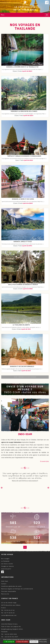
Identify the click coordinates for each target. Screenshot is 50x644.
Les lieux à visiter (7, 564)
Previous (2, 488)
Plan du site (5, 594)
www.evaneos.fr (33, 481)
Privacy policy (43, 642)
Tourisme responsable (9, 591)
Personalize (34, 642)
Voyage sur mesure (8, 566)
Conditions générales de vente (11, 586)
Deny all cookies (22, 642)
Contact (4, 584)
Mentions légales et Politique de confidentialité (17, 589)
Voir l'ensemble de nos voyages (25, 377)
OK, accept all (9, 642)
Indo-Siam (5, 581)
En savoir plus (44, 461)
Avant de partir (6, 569)
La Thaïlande (5, 561)
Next (48, 488)
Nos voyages (5, 559)
